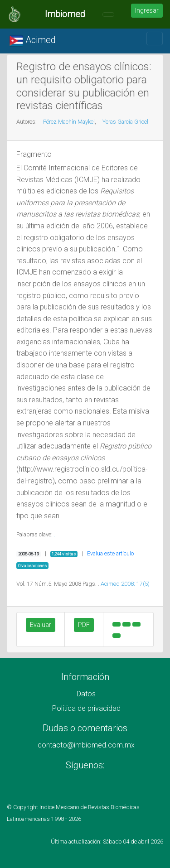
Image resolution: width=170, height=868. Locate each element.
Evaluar (41, 625)
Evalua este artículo (110, 553)
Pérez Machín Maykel (69, 122)
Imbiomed (65, 14)
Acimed (33, 41)
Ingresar (147, 10)
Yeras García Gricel (125, 122)
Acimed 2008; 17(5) (125, 584)
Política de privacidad (86, 708)
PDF (84, 625)
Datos (86, 694)
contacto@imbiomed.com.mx (86, 745)
